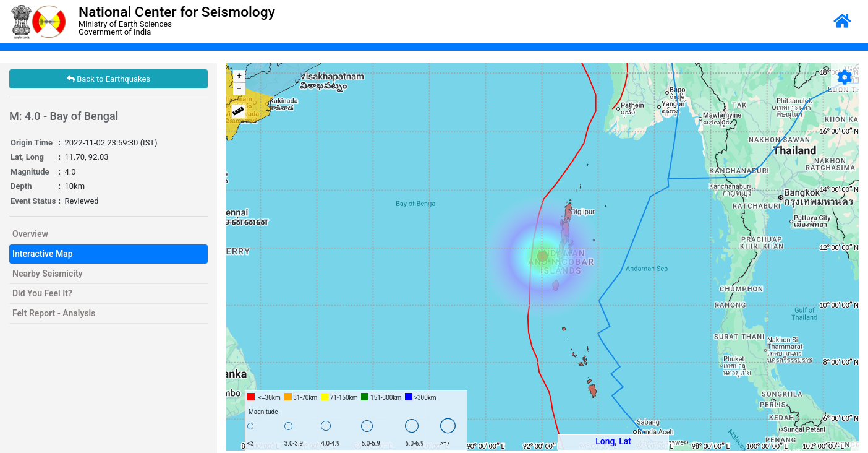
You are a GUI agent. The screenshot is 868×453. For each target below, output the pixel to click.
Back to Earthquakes (108, 79)
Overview (30, 234)
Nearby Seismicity (48, 274)
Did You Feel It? (42, 293)
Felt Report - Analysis (54, 313)
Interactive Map (43, 254)
